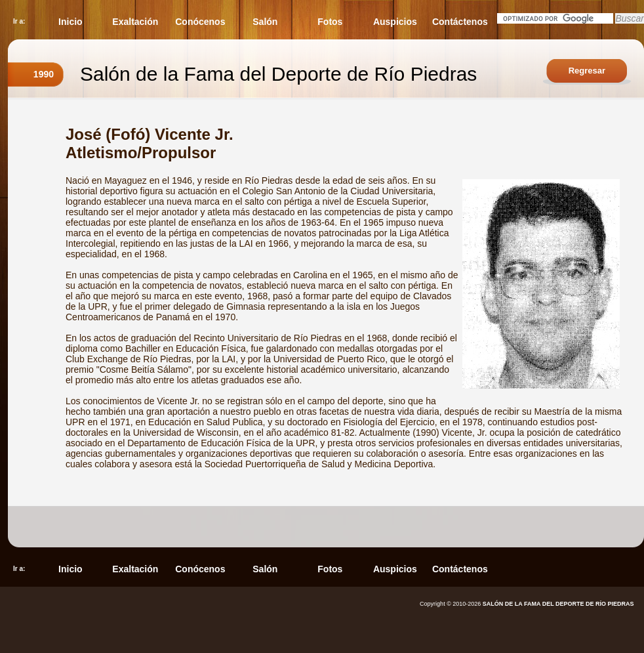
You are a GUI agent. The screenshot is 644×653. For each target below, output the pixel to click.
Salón (265, 22)
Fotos (330, 22)
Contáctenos (460, 22)
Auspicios (395, 22)
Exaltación (135, 22)
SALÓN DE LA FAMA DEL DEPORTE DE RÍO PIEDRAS (558, 604)
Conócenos (200, 22)
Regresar (587, 71)
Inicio (70, 22)
